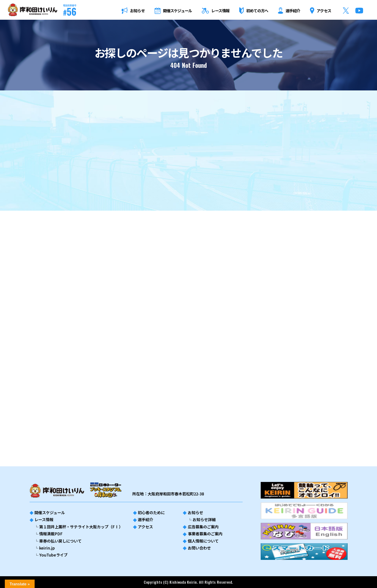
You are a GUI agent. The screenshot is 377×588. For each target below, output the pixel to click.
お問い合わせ (199, 548)
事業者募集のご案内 (205, 534)
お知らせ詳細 (204, 519)
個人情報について (203, 541)
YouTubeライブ (53, 555)
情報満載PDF (51, 534)
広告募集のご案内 (203, 527)
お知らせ (195, 512)
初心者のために (151, 512)
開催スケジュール (50, 512)
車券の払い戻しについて (60, 541)
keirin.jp (47, 548)
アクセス (145, 527)
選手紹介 (145, 519)
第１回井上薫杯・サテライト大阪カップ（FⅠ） (81, 527)
